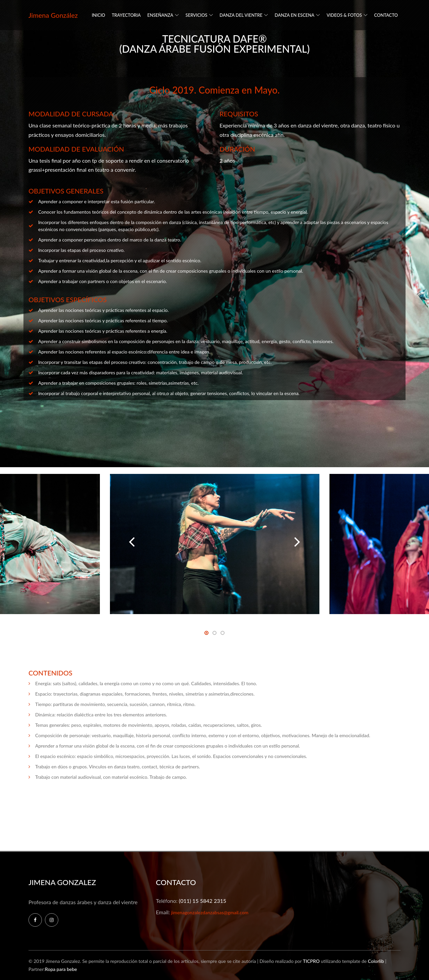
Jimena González (53, 15)
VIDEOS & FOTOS (344, 15)
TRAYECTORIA (126, 15)
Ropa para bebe (61, 969)
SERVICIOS (197, 15)
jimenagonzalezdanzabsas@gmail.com (209, 912)
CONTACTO (386, 15)
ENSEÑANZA (160, 15)
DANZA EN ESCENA (295, 15)
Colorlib (376, 961)
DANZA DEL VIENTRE (241, 15)
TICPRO (311, 961)
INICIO (99, 15)
